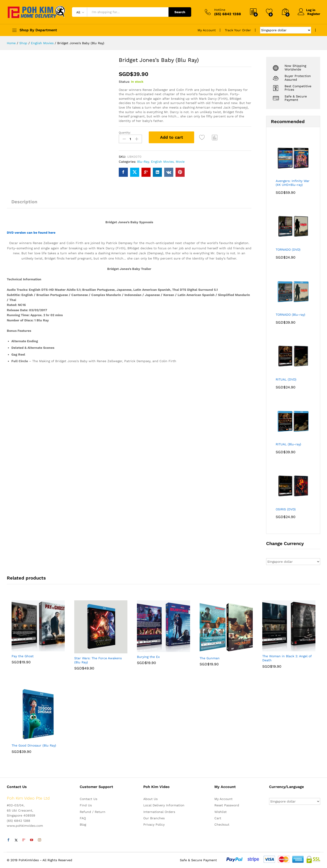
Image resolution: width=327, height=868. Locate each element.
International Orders (159, 812)
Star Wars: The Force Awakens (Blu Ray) (98, 660)
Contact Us (88, 799)
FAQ (83, 818)
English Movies (162, 161)
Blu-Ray (143, 161)
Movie (180, 161)
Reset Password (227, 805)
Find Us (86, 805)
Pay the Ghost (23, 656)
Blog (83, 824)
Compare (215, 137)
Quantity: (125, 133)
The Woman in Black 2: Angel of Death (287, 658)
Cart (218, 818)
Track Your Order (238, 30)
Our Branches (154, 818)
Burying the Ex (148, 657)
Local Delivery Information (164, 805)
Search (180, 12)
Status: (124, 82)
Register (314, 14)
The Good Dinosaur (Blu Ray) (34, 745)
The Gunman (210, 658)
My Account (207, 30)
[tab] (24, 203)
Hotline (220, 10)
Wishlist (220, 812)
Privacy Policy (154, 824)
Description (24, 201)
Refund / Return (93, 812)
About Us (150, 799)
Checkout (222, 824)
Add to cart (172, 137)
